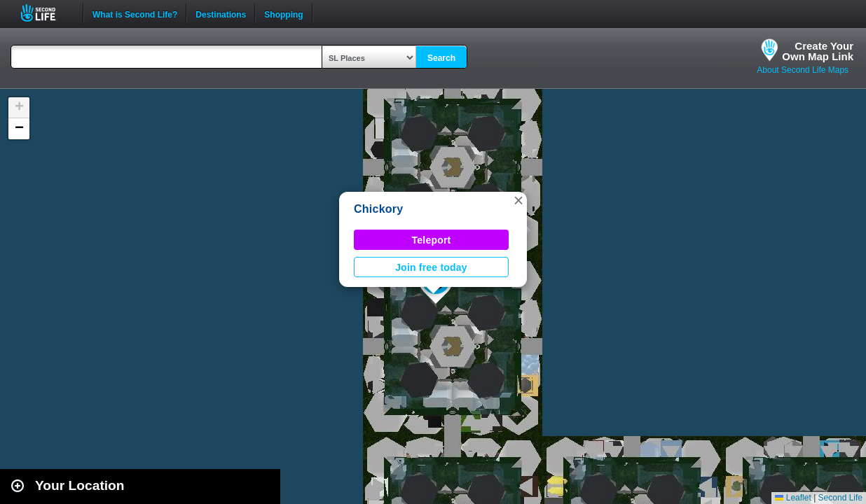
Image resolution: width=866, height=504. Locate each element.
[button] (518, 200)
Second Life (46, 13)
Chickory (378, 209)
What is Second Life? (135, 13)
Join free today (431, 267)
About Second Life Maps (803, 70)
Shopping (283, 13)
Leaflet (793, 498)
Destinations (221, 13)
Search (441, 58)
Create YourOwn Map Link (818, 51)
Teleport (432, 240)
